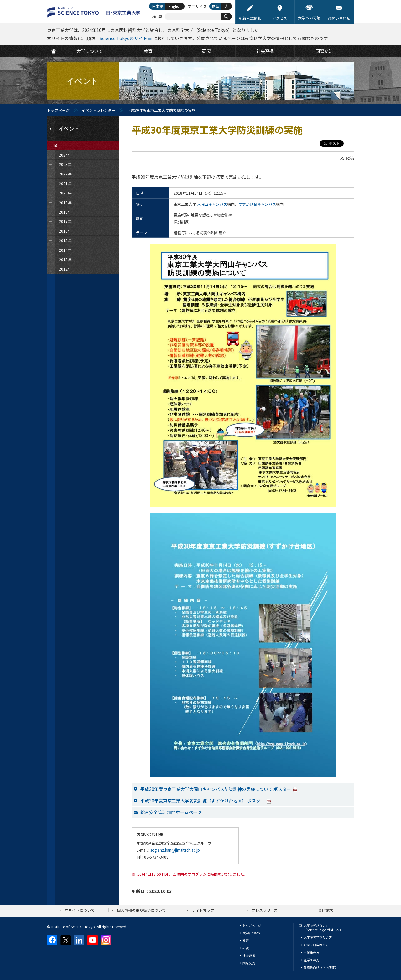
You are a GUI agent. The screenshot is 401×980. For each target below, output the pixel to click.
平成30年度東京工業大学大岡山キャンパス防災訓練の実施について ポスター (219, 789)
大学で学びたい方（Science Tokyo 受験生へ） (323, 928)
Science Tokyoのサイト (123, 38)
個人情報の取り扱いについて (141, 910)
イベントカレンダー (98, 110)
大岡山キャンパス (212, 204)
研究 (246, 948)
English (175, 6)
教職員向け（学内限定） (321, 967)
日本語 (158, 6)
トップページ (58, 110)
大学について (252, 933)
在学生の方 (311, 960)
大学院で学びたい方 (318, 937)
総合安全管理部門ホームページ (171, 812)
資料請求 (325, 910)
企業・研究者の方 (316, 945)
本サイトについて (80, 910)
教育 (246, 940)
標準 (216, 6)
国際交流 (249, 963)
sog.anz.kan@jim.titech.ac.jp (175, 850)
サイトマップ (203, 910)
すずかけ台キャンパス (257, 204)
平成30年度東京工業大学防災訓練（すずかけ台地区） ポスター (206, 801)
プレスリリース (265, 910)
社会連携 (249, 955)
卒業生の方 (311, 952)
